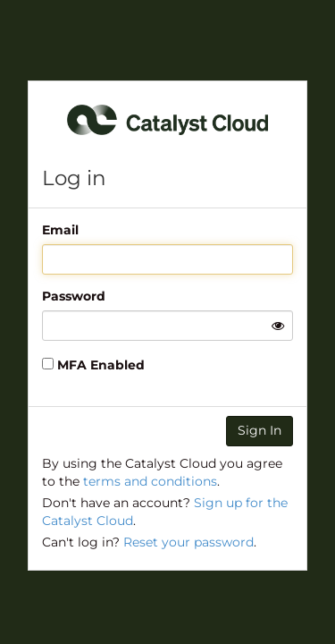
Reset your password (188, 542)
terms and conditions (150, 481)
